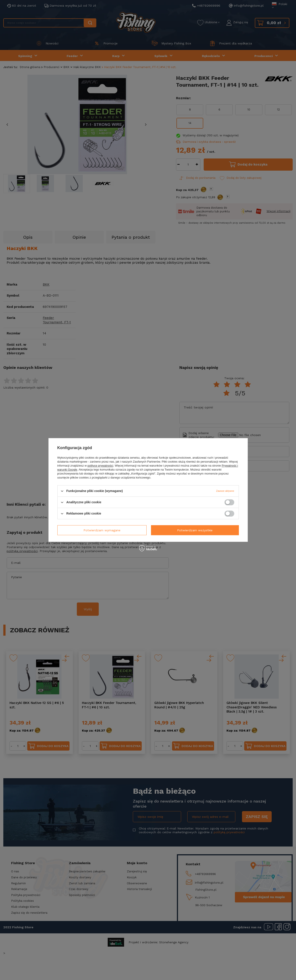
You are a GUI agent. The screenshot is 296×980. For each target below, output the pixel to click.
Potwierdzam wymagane (102, 530)
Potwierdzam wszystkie (195, 530)
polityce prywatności (100, 466)
